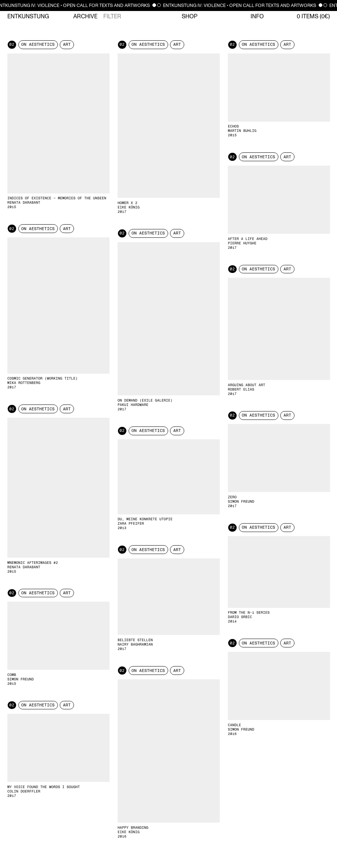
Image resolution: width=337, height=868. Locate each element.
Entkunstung (28, 16)
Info (257, 16)
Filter (112, 16)
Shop (190, 16)
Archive (85, 16)
